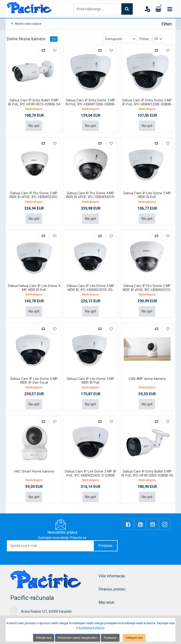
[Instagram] (165, 524)
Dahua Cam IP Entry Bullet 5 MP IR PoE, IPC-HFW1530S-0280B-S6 (147, 473)
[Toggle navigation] (170, 9)
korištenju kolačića (92, 628)
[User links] (147, 9)
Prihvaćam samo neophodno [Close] (78, 638)
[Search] (127, 9)
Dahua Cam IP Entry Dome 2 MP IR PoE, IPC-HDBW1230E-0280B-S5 (147, 104)
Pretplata (105, 546)
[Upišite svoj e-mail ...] (51, 546)
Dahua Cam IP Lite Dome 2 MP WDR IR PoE (147, 195)
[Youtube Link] (152, 524)
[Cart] (158, 9)
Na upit (34, 126)
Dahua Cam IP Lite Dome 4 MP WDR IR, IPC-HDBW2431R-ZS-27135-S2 (91, 290)
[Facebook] (128, 524)
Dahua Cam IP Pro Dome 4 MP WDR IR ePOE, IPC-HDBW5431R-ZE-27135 (91, 197)
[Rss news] (140, 524)
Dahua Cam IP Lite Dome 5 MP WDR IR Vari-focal (34, 381)
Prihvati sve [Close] (44, 638)
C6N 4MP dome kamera (147, 379)
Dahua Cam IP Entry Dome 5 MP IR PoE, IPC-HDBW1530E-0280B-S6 (91, 104)
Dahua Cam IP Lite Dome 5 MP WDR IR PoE (91, 381)
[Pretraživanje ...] (98, 9)
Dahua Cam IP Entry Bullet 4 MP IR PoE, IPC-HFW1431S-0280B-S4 (34, 102)
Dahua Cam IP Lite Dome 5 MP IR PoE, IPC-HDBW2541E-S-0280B (90, 473)
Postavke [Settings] (110, 638)
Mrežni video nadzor (28, 24)
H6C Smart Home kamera (34, 471)
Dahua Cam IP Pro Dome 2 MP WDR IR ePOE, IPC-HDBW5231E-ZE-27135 (147, 290)
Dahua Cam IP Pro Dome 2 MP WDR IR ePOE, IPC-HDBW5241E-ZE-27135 (34, 197)
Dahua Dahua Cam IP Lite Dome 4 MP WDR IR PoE (34, 288)
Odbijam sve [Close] (134, 638)
